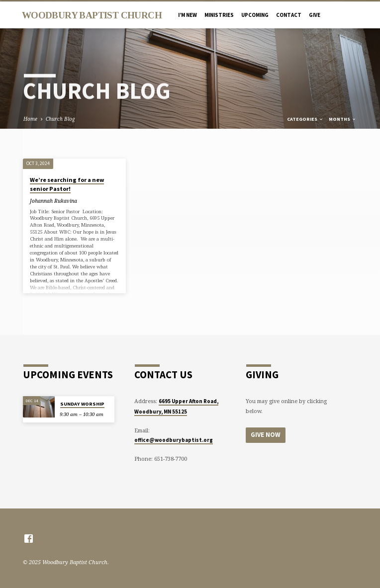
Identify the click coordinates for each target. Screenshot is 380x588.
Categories (305, 119)
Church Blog (60, 119)
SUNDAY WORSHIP (82, 404)
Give (315, 15)
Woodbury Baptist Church (92, 15)
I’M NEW (188, 15)
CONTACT (289, 15)
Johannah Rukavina (53, 201)
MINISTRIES (219, 15)
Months (343, 119)
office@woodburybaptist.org (174, 440)
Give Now (266, 435)
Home (30, 119)
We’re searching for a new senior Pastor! (67, 184)
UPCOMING (255, 15)
